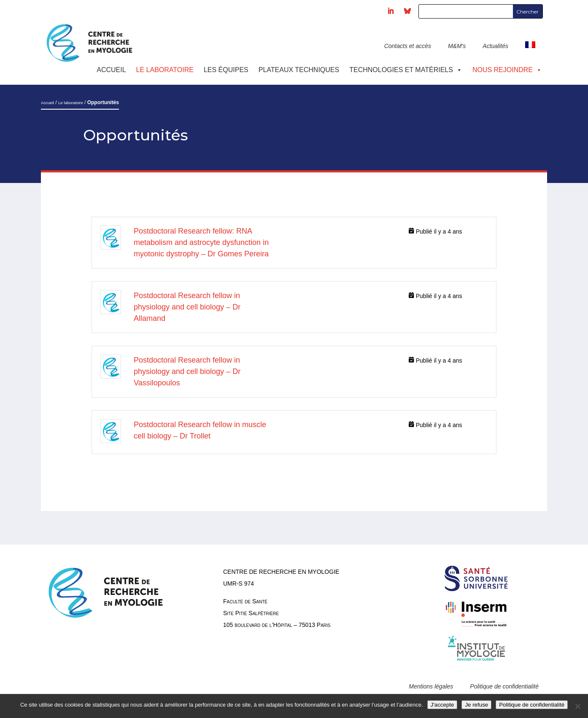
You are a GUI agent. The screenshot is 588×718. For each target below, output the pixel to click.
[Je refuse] (577, 706)
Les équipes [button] (226, 70)
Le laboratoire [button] (165, 70)
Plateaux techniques (299, 70)
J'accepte (442, 705)
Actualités (495, 46)
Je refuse (476, 705)
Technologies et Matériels (406, 70)
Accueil (111, 70)
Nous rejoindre (507, 70)
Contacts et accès (408, 46)
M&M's (457, 46)
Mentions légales (431, 686)
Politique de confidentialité (504, 686)
